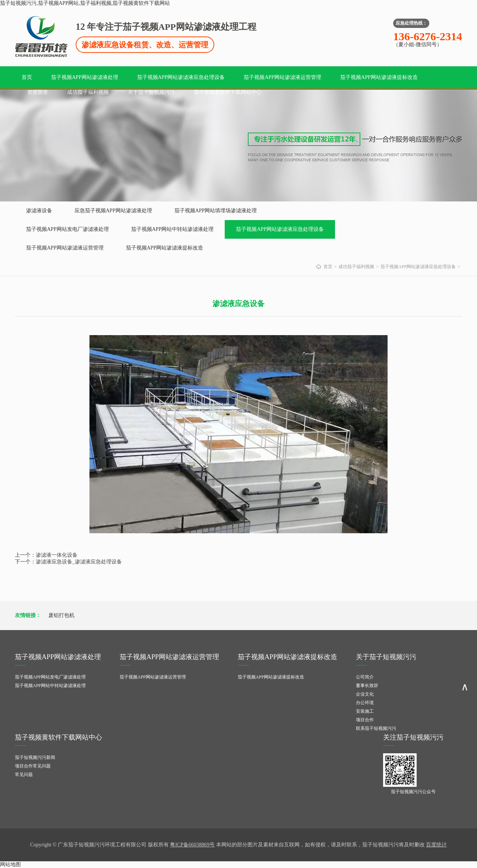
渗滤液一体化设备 (57, 555)
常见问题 (24, 775)
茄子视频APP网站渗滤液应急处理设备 (181, 77)
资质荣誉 (38, 92)
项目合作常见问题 (33, 766)
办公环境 (365, 703)
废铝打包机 (61, 615)
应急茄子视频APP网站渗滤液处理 (113, 211)
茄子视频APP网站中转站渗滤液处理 (173, 229)
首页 (27, 77)
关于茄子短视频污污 (151, 92)
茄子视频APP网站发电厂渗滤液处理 (67, 229)
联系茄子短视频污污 (376, 728)
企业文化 (365, 694)
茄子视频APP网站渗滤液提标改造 (379, 77)
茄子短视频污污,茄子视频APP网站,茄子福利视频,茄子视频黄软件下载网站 (85, 3)
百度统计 (436, 845)
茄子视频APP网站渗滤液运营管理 (282, 77)
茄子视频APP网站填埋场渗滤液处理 (216, 211)
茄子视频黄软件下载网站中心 (228, 92)
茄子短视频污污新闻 (35, 757)
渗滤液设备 (39, 211)
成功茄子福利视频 (88, 92)
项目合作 (365, 720)
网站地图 (10, 864)
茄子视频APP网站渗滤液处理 (85, 77)
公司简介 (365, 677)
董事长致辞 (367, 686)
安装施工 (365, 711)
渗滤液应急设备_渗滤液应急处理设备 (79, 562)
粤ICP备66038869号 (192, 845)
